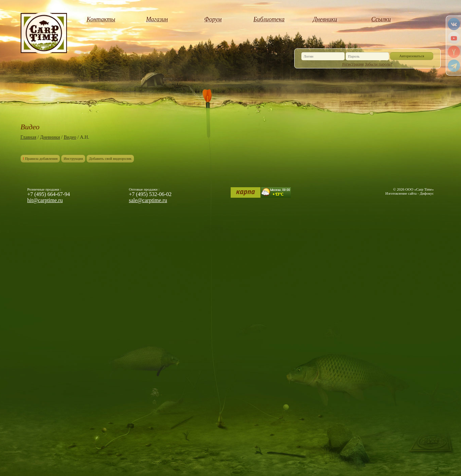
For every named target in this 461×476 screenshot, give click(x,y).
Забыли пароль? (379, 64)
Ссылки (381, 19)
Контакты (101, 19)
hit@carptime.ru (45, 200)
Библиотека (269, 19)
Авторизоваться (412, 56)
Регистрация (353, 64)
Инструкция (73, 158)
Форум (213, 19)
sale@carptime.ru (148, 200)
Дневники (325, 19)
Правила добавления (40, 158)
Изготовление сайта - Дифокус (409, 193)
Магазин (157, 19)
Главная (29, 137)
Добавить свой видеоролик (110, 158)
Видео (70, 137)
